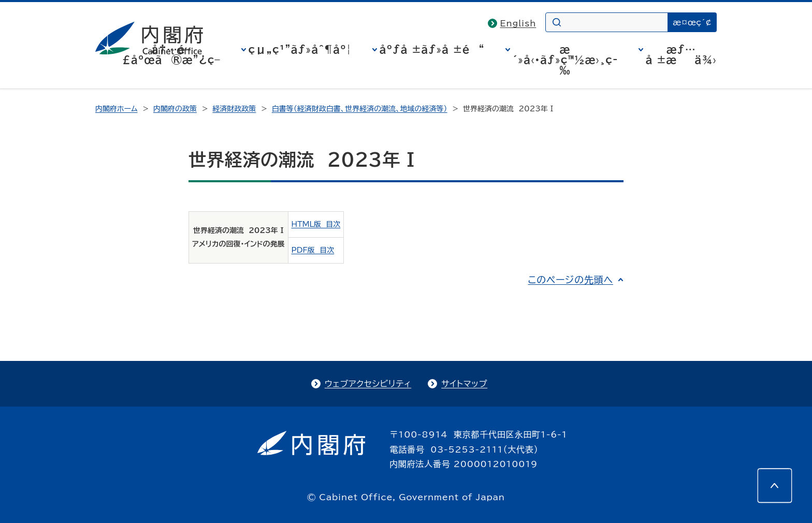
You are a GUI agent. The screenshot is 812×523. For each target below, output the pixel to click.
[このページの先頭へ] (775, 486)
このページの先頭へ (570, 280)
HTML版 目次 (316, 224)
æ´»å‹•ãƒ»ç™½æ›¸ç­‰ (565, 60)
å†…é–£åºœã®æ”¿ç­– (171, 54)
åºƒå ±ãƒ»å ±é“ (432, 49)
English (518, 23)
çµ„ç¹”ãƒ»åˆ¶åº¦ (300, 49)
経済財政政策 (234, 109)
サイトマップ (464, 384)
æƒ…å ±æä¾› (681, 54)
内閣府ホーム (116, 109)
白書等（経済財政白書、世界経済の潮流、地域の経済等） (360, 109)
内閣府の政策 (175, 109)
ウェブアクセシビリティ (368, 384)
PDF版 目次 (313, 250)
